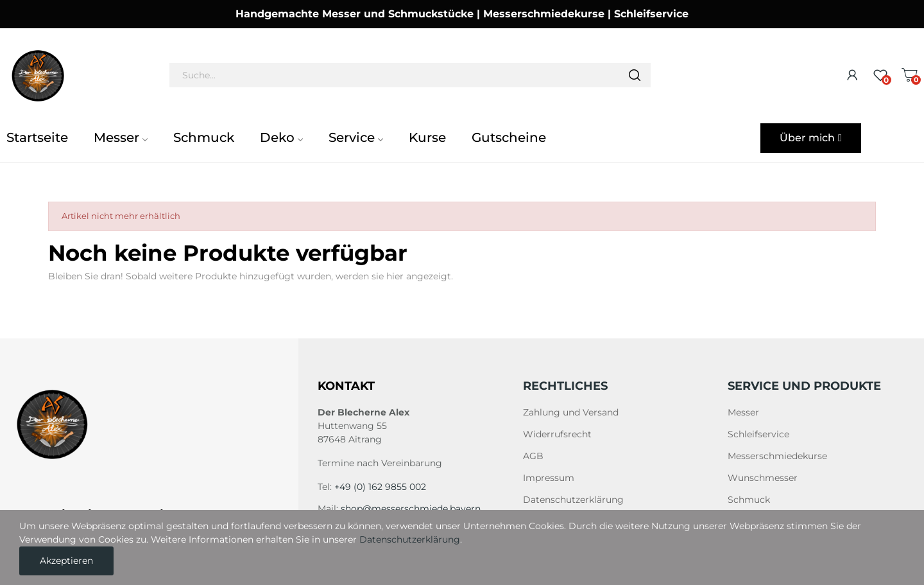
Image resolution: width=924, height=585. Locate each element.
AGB (533, 456)
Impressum (549, 478)
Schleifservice (758, 434)
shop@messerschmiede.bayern (411, 509)
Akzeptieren (66, 561)
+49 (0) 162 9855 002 (380, 487)
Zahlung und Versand (571, 412)
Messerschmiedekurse (777, 456)
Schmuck (749, 500)
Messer (743, 412)
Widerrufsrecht (557, 434)
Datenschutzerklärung (573, 500)
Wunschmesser (763, 478)
